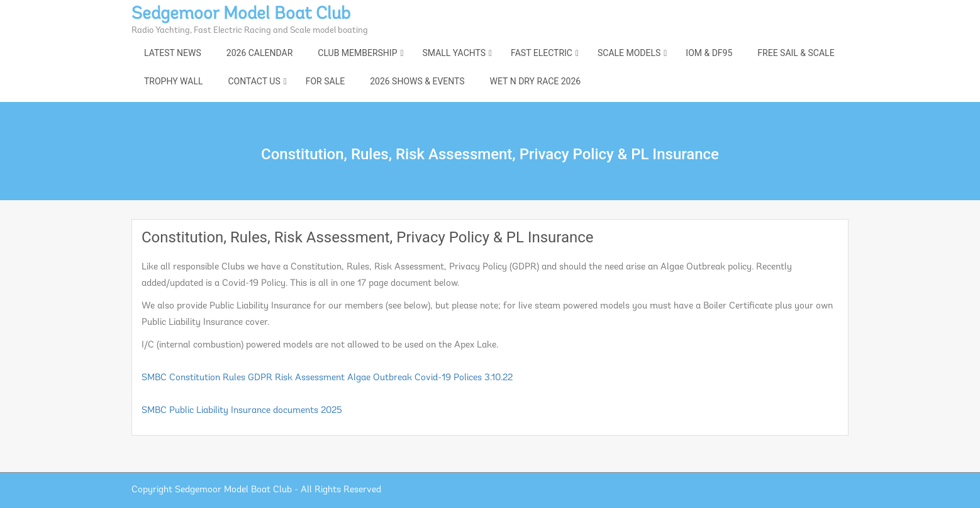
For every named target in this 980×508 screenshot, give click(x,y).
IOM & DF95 (709, 53)
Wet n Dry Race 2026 (536, 81)
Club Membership (357, 53)
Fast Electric (542, 53)
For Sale (325, 81)
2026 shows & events (417, 81)
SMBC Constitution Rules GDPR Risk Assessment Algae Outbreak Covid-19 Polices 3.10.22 (327, 378)
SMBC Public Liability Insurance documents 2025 (242, 411)
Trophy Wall (173, 81)
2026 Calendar (259, 53)
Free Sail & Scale (796, 53)
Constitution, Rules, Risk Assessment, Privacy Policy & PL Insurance (368, 237)
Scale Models (629, 53)
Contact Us (254, 81)
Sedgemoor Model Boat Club (241, 14)
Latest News (173, 53)
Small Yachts (454, 53)
